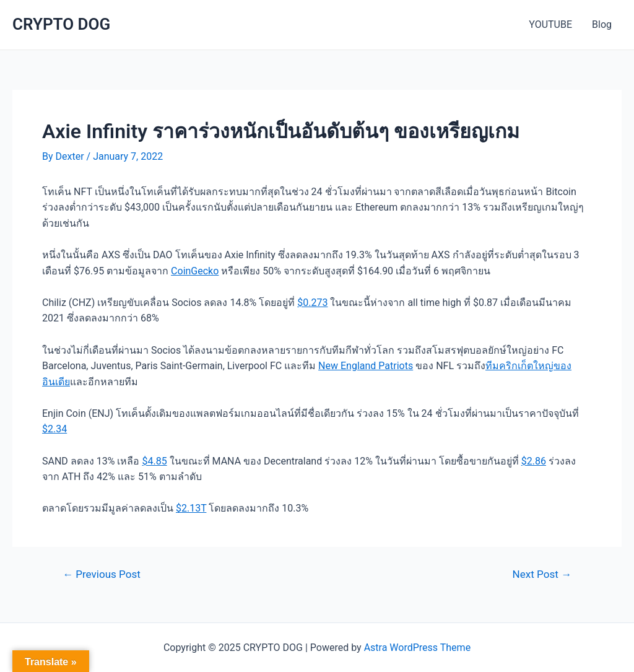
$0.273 (312, 303)
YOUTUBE (550, 24)
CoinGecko (195, 271)
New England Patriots (366, 366)
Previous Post (102, 574)
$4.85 (154, 461)
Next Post (542, 574)
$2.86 (534, 461)
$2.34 (54, 429)
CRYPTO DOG (61, 24)
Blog (602, 24)
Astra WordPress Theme (417, 648)
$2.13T (191, 508)
